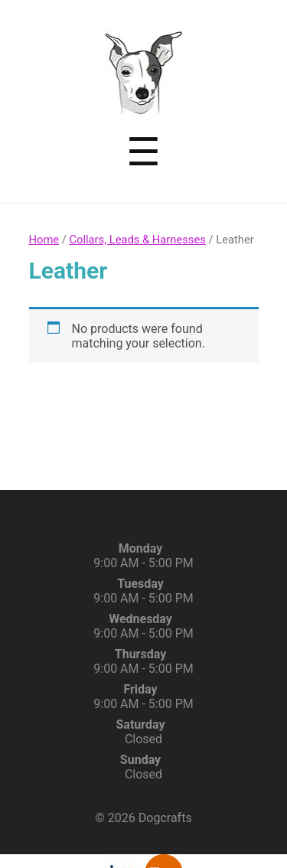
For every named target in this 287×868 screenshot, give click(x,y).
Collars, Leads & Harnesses (137, 240)
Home (44, 240)
